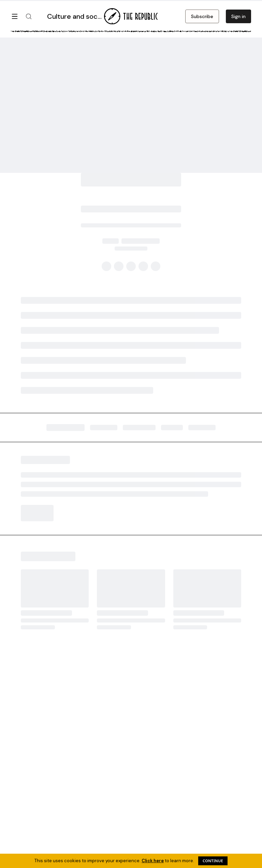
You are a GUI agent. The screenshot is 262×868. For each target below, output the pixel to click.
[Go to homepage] (131, 16)
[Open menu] (15, 16)
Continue (213, 861)
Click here (153, 861)
